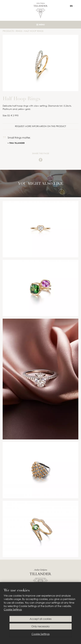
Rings (19, 31)
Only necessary (40, 626)
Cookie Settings (13, 610)
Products (8, 31)
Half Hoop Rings (34, 31)
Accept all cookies (41, 619)
